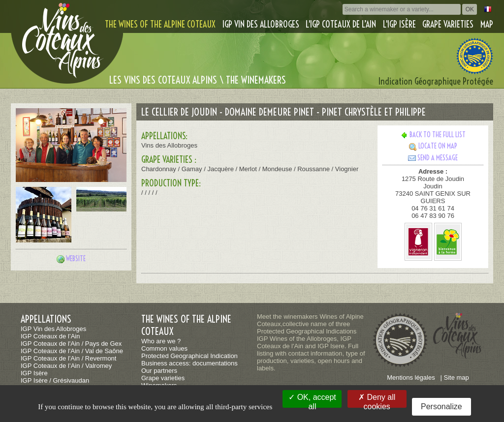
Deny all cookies (377, 400)
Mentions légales (411, 377)
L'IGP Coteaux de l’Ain (341, 24)
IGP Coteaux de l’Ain (50, 336)
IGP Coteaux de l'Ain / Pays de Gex (71, 344)
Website (76, 259)
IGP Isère (34, 373)
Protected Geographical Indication (189, 356)
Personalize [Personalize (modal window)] (441, 407)
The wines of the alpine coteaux (160, 24)
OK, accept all (312, 400)
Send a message (433, 158)
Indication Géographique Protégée (436, 81)
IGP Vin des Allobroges (261, 24)
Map (487, 24)
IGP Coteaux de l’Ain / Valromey (66, 366)
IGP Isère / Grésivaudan (55, 380)
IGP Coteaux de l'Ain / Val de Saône (72, 351)
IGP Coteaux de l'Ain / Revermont (68, 358)
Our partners (159, 371)
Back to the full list (433, 135)
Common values (164, 348)
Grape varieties (448, 24)
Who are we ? (161, 341)
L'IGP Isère (399, 24)
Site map (457, 377)
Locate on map (433, 146)
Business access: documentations (189, 363)
